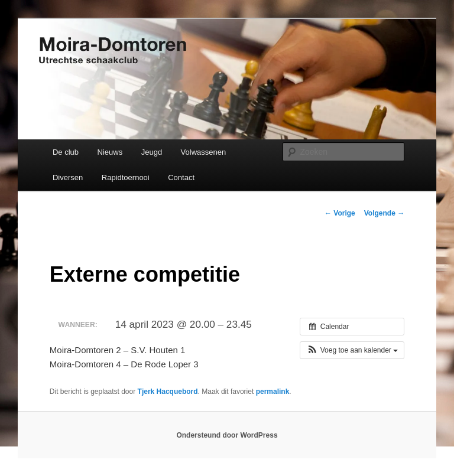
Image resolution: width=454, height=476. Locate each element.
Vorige (340, 213)
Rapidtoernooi (126, 177)
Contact (181, 177)
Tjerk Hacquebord (168, 392)
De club (66, 152)
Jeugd (152, 152)
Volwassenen (204, 152)
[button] (352, 350)
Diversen (68, 177)
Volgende (384, 213)
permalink (273, 392)
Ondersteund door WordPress (227, 435)
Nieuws (110, 152)
